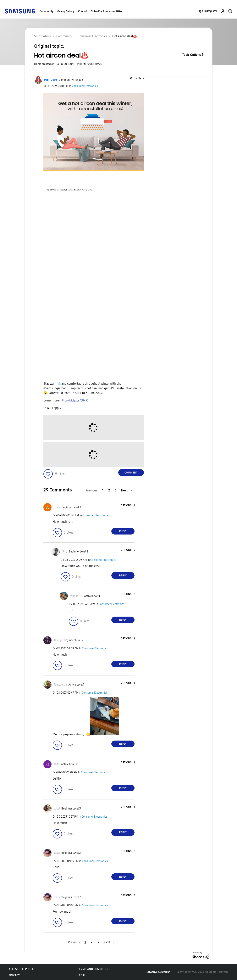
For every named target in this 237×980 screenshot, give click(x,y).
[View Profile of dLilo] (56, 764)
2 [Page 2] (109, 490)
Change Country (159, 972)
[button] (137, 78)
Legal (82, 975)
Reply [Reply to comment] (123, 531)
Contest (83, 11)
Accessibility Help (22, 969)
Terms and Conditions (94, 969)
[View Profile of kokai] (57, 853)
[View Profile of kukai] (57, 809)
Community (47, 11)
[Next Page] (127, 490)
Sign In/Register (207, 11)
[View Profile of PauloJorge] (60, 685)
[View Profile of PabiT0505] (51, 80)
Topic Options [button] (192, 55)
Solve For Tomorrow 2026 (106, 11)
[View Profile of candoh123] (76, 596)
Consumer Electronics (85, 86)
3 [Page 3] (116, 490)
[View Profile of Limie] (57, 507)
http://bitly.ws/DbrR (74, 400)
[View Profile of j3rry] (64, 552)
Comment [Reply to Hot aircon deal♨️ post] (131, 473)
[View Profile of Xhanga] (58, 640)
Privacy (14, 975)
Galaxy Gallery (66, 11)
